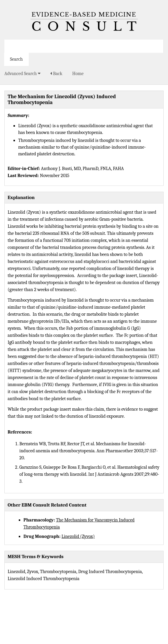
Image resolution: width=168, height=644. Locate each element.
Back (56, 74)
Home (78, 74)
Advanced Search (22, 74)
